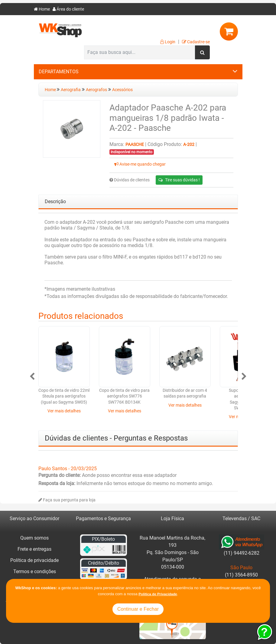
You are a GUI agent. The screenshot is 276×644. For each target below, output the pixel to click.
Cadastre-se (196, 42)
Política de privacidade (34, 560)
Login (168, 42)
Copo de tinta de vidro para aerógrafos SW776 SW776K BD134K (124, 396)
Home (42, 9)
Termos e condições (35, 571)
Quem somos (34, 538)
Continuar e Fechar (138, 609)
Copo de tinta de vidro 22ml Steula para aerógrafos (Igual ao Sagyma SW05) (64, 396)
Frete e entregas (34, 549)
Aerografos (96, 90)
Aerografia (71, 90)
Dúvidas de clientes (130, 180)
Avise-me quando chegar (140, 164)
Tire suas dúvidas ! (179, 180)
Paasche (135, 145)
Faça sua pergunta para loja (67, 500)
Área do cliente (68, 9)
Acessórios (122, 90)
